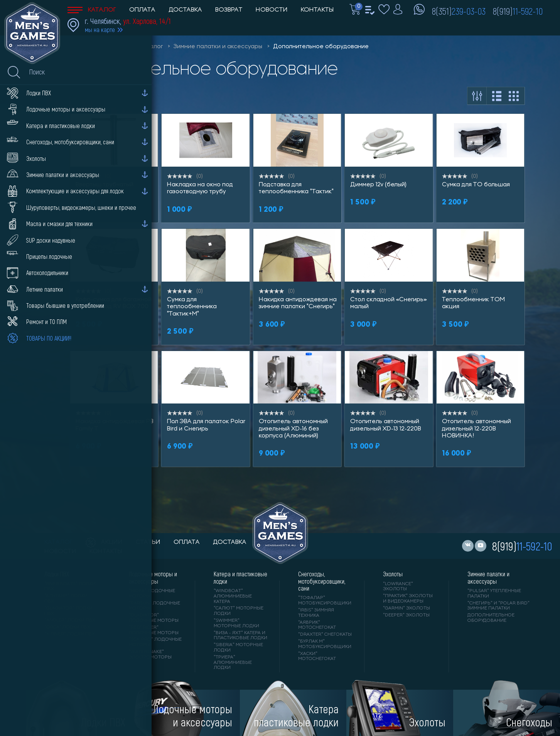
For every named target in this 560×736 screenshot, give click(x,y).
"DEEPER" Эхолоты (406, 615)
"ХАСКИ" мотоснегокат (317, 657)
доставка (230, 542)
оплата (187, 542)
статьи (148, 542)
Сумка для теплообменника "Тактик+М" (192, 307)
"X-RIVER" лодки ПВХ (70, 634)
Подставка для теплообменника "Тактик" (296, 188)
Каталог (92, 10)
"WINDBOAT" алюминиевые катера (233, 596)
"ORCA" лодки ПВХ (67, 627)
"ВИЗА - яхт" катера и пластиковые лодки (240, 636)
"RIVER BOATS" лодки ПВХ (70, 587)
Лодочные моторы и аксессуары (153, 577)
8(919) (518, 11)
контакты (106, 552)
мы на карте (100, 30)
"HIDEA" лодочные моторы (152, 594)
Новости (272, 10)
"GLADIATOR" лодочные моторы (154, 618)
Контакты (317, 10)
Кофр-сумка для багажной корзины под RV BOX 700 (114, 303)
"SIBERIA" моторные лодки (238, 648)
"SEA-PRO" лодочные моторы (155, 642)
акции (104, 542)
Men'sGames (111, 47)
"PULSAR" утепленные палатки (494, 594)
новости (60, 552)
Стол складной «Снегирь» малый (389, 303)
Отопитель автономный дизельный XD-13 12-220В (386, 425)
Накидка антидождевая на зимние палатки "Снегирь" (298, 303)
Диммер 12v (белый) (378, 185)
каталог (58, 542)
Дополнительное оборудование (321, 47)
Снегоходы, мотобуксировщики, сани (322, 581)
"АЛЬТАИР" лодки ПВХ (66, 599)
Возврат (229, 10)
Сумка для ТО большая (476, 185)
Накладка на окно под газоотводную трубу (200, 188)
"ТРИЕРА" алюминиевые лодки (233, 663)
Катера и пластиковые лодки (240, 577)
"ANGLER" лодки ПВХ (70, 620)
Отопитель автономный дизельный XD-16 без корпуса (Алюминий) (293, 429)
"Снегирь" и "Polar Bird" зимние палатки (498, 606)
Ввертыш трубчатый (105, 185)
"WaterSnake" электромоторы (150, 655)
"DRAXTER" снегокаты (325, 635)
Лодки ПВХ (57, 574)
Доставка (185, 10)
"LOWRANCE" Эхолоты (398, 587)
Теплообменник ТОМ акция (473, 303)
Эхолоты (393, 574)
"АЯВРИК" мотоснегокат (317, 625)
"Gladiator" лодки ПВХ (68, 611)
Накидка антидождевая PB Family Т (115, 425)
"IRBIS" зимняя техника (316, 613)
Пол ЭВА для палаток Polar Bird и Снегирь (206, 425)
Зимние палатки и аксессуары (218, 47)
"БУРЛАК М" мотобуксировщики (325, 644)
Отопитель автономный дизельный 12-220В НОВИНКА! (477, 429)
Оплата (142, 10)
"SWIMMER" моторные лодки (236, 623)
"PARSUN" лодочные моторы (154, 606)
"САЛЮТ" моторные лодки (239, 611)
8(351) (459, 11)
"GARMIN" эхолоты (407, 608)
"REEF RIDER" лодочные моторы (154, 630)
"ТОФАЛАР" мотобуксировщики (325, 601)
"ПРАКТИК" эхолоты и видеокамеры (408, 599)
